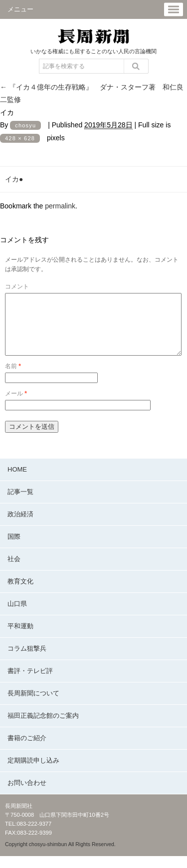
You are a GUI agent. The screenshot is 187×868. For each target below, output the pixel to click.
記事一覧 (20, 504)
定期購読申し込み (33, 772)
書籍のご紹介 (27, 750)
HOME (17, 481)
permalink (60, 206)
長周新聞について (33, 705)
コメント (17, 287)
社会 (14, 571)
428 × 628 (20, 138)
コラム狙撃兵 (27, 660)
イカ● (14, 179)
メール (16, 405)
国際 (14, 548)
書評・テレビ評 (30, 683)
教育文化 (20, 593)
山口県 (17, 616)
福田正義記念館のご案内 (43, 727)
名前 (13, 378)
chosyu (25, 125)
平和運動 (20, 638)
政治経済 (20, 526)
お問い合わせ (27, 795)
